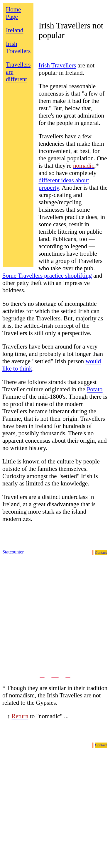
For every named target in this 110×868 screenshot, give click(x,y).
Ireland (15, 30)
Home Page (13, 13)
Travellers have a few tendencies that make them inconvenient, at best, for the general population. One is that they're (73, 151)
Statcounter (13, 552)
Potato (95, 389)
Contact (101, 552)
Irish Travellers (18, 47)
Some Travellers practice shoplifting (47, 276)
